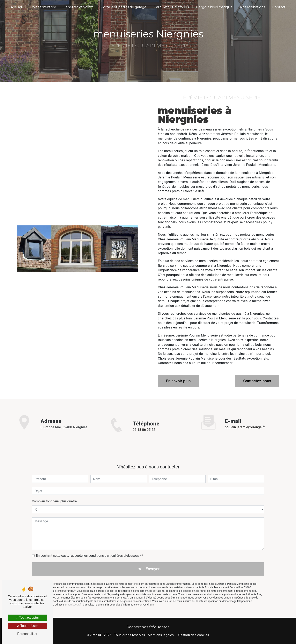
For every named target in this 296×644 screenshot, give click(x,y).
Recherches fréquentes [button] (148, 627)
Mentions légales (161, 635)
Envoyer (153, 562)
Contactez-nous (257, 381)
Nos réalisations (252, 7)
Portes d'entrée (43, 7)
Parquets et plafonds (171, 7)
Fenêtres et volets (78, 7)
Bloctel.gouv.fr (73, 598)
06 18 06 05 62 (144, 436)
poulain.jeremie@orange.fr (245, 421)
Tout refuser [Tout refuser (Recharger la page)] (27, 626)
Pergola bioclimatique (214, 7)
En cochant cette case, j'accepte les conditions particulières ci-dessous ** (90, 549)
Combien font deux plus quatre (54, 495)
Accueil (17, 7)
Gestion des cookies (194, 635)
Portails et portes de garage (124, 7)
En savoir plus (178, 381)
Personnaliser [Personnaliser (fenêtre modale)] (27, 634)
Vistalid (95, 635)
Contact (279, 7)
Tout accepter (27, 618)
